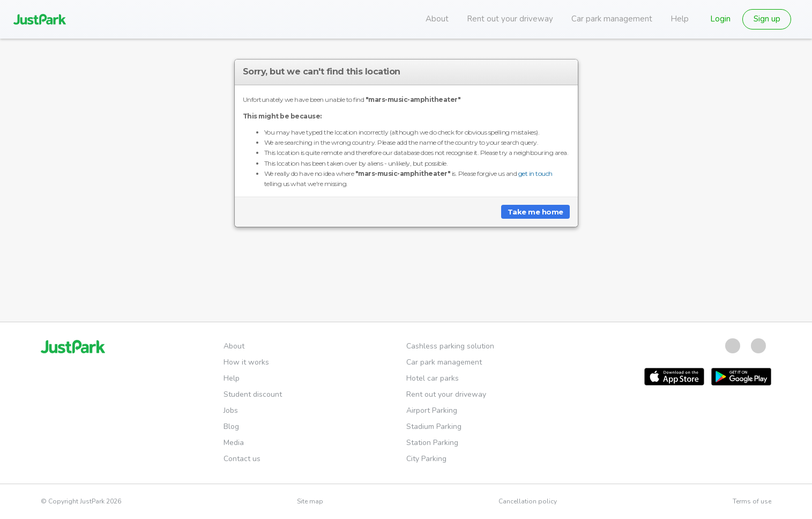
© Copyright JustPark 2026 (81, 501)
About (437, 19)
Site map (310, 501)
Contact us (242, 459)
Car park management (612, 19)
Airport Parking (432, 410)
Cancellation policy (528, 501)
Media (234, 443)
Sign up (767, 19)
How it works (246, 362)
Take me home (535, 212)
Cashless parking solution (450, 346)
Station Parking (432, 443)
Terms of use (752, 501)
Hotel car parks (433, 378)
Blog (231, 427)
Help (680, 19)
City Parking (426, 459)
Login (720, 19)
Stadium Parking (434, 427)
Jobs (231, 410)
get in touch (535, 173)
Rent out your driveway (510, 19)
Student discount (253, 394)
